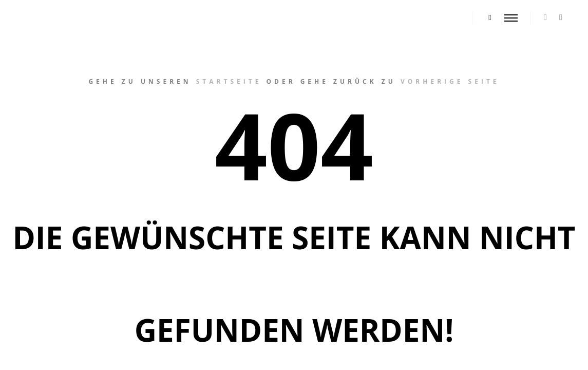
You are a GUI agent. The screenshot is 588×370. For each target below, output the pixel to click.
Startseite (229, 81)
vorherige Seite (450, 81)
